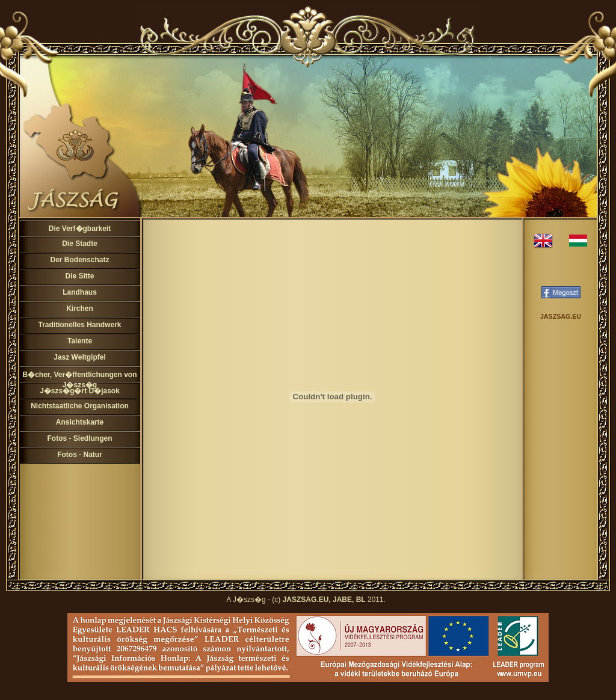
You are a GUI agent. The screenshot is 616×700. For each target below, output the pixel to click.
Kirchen (80, 309)
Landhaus (80, 292)
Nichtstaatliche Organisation (80, 406)
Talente (80, 341)
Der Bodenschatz (79, 260)
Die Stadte (80, 244)
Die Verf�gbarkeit (80, 229)
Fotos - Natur (80, 455)
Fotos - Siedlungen (80, 438)
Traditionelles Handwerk (79, 325)
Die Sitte (79, 276)
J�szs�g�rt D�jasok (80, 391)
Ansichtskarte (80, 422)
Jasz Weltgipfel (79, 357)
